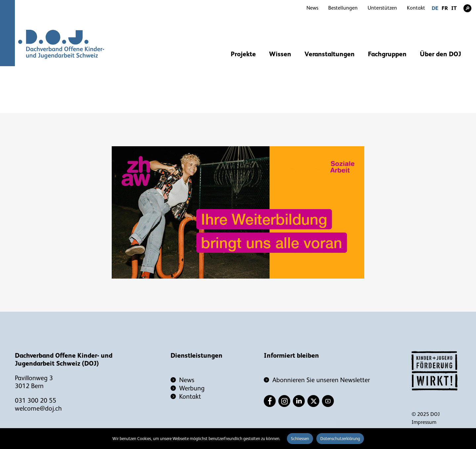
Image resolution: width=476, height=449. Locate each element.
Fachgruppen (387, 54)
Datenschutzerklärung (340, 439)
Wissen (280, 54)
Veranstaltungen (330, 54)
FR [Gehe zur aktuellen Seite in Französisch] (445, 8)
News (312, 8)
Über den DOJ (440, 54)
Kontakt (416, 8)
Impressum (424, 422)
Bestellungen (343, 8)
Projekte (243, 54)
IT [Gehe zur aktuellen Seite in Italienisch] (454, 8)
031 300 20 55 (36, 400)
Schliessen (300, 439)
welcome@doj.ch (38, 408)
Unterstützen (382, 8)
